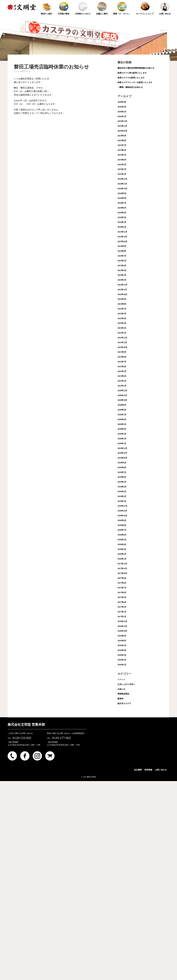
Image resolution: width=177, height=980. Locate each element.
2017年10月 (122, 573)
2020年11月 (122, 395)
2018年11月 (122, 511)
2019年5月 (122, 482)
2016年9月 (122, 636)
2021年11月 (122, 343)
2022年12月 (122, 285)
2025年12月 (122, 121)
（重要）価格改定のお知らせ (130, 87)
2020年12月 (122, 391)
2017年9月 (122, 578)
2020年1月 (122, 444)
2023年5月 (122, 261)
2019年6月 (122, 477)
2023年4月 (122, 266)
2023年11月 (122, 237)
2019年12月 (122, 448)
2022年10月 (122, 294)
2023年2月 (122, 275)
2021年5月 (122, 371)
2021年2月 (122, 381)
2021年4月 (122, 376)
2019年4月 (122, 487)
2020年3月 (122, 434)
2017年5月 (122, 597)
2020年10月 (122, 400)
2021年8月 (122, 357)
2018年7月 (122, 530)
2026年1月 (122, 117)
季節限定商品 (123, 694)
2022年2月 (122, 328)
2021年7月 (122, 362)
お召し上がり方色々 (126, 684)
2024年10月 (122, 189)
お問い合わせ (161, 770)
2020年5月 (122, 424)
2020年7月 (122, 415)
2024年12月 (122, 179)
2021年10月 (122, 347)
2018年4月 (122, 544)
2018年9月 (122, 520)
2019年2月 (122, 496)
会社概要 (138, 770)
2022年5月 (122, 314)
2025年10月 (122, 131)
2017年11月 (122, 569)
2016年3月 (122, 655)
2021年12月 (122, 338)
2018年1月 (122, 559)
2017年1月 (122, 617)
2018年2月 (122, 554)
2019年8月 (122, 468)
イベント (121, 679)
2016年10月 (122, 631)
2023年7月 (122, 256)
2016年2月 (122, 660)
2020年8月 (122, 410)
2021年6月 (122, 367)
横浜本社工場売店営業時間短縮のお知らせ (136, 68)
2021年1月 (122, 386)
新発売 (120, 699)
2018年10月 (122, 516)
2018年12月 (122, 506)
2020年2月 (122, 439)
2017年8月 (122, 583)
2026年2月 (122, 112)
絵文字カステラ (124, 704)
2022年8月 (122, 304)
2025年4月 (122, 160)
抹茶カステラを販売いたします (131, 78)
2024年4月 (122, 213)
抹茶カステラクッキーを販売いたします (135, 82)
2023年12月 (122, 232)
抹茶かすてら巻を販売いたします (132, 73)
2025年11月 (122, 126)
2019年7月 (122, 472)
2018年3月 (122, 549)
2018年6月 (122, 535)
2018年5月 (122, 540)
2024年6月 (122, 208)
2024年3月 (122, 218)
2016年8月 (122, 641)
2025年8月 (122, 141)
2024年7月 (122, 203)
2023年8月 (122, 251)
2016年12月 (122, 621)
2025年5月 (122, 155)
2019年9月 (122, 463)
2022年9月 (122, 299)
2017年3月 (122, 607)
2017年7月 (122, 588)
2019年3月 (122, 492)
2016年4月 (122, 650)
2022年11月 (122, 290)
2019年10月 (122, 458)
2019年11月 (122, 453)
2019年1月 (122, 501)
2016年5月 (122, 645)
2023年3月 (122, 270)
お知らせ (121, 689)
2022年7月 (122, 309)
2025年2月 (122, 169)
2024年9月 (122, 193)
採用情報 (148, 770)
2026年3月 (122, 107)
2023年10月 (122, 242)
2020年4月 (122, 429)
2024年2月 (122, 222)
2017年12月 (122, 564)
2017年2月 (122, 612)
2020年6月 (122, 419)
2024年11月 (122, 184)
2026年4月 (122, 102)
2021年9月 (122, 352)
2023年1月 (122, 280)
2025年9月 (122, 136)
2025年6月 (122, 150)
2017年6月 (122, 593)
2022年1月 (122, 333)
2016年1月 (122, 665)
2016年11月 (122, 626)
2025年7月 (122, 145)
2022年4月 (122, 318)
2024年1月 (122, 227)
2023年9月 (122, 246)
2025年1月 (122, 174)
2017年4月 (122, 602)
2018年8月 (122, 525)
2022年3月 (122, 323)
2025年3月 (122, 165)
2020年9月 (122, 405)
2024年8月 (122, 198)
